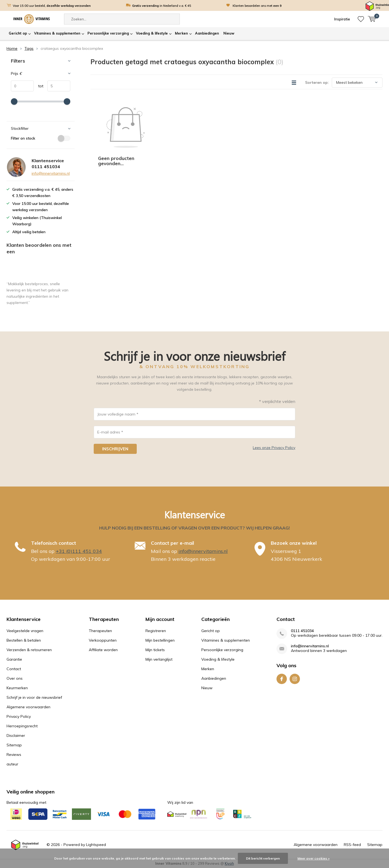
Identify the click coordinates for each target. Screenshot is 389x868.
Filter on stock (41, 138)
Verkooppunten (103, 640)
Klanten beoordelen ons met (257, 6)
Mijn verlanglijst (159, 659)
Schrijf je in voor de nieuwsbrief (34, 697)
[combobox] (122, 19)
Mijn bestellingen (160, 640)
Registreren (156, 631)
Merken (181, 33)
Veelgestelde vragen (25, 631)
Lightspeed (96, 845)
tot (39, 86)
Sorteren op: (317, 82)
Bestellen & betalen (24, 640)
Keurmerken (17, 688)
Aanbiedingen (207, 33)
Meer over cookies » (314, 858)
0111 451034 (302, 631)
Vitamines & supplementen (57, 33)
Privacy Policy (19, 716)
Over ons (15, 678)
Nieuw (229, 33)
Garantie (14, 659)
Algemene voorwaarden (28, 707)
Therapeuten (100, 631)
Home (12, 48)
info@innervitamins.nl (51, 173)
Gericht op (18, 33)
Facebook (282, 678)
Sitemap (14, 745)
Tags (29, 48)
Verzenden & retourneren (29, 650)
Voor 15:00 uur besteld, (52, 6)
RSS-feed (352, 845)
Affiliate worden (103, 650)
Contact (14, 669)
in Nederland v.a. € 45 (162, 6)
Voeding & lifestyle (152, 33)
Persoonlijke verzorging (108, 33)
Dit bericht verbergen (263, 858)
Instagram (295, 678)
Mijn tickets (155, 650)
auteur (12, 764)
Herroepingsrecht (22, 726)
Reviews (14, 755)
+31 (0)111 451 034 (79, 551)
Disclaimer (16, 735)
